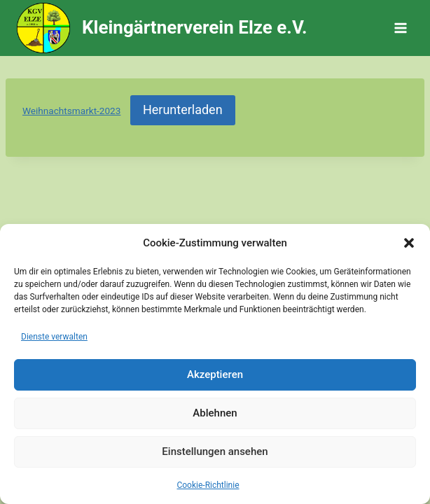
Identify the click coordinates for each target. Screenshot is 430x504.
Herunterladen (183, 110)
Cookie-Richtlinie (208, 485)
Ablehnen (215, 413)
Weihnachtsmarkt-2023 (71, 111)
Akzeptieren (215, 374)
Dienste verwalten (54, 337)
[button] (409, 243)
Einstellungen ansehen (215, 451)
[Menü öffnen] (400, 28)
